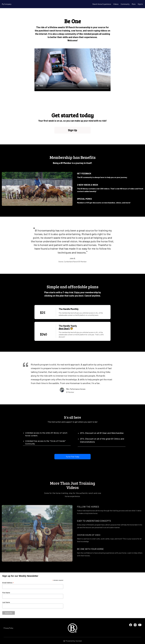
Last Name (6, 602)
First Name (6, 593)
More (134, 4)
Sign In (140, 4)
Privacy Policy (8, 628)
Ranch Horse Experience (102, 4)
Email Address (8, 583)
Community (125, 4)
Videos (116, 4)
